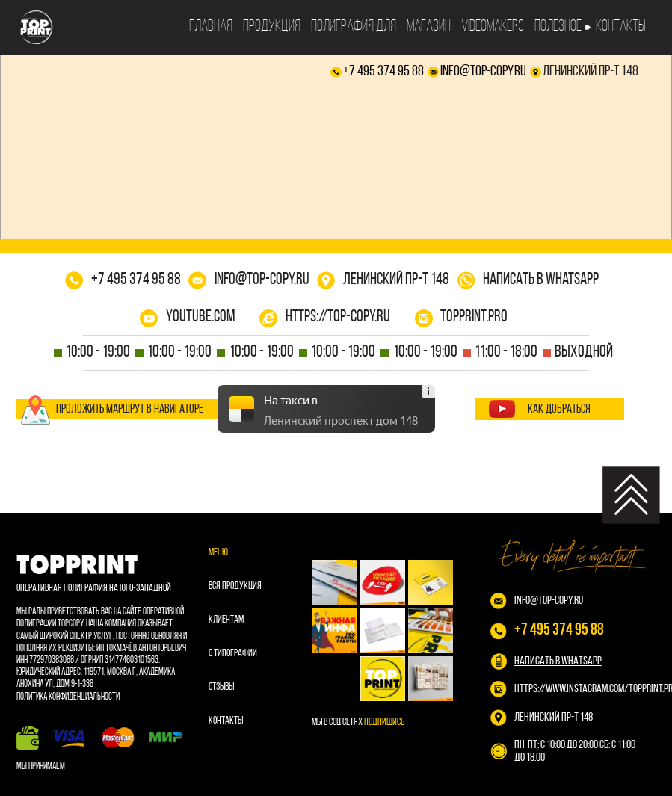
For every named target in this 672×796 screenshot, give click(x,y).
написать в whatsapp (541, 280)
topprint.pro (474, 317)
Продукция (272, 27)
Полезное (558, 27)
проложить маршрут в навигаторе (130, 409)
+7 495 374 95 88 (383, 72)
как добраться (559, 409)
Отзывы (221, 687)
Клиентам (226, 620)
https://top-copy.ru (338, 317)
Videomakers (493, 27)
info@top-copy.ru (483, 72)
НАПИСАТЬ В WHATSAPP (558, 661)
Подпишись (384, 722)
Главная (211, 27)
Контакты (620, 27)
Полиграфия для (354, 27)
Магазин (429, 27)
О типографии (233, 654)
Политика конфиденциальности (68, 697)
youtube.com (201, 317)
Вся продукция (235, 586)
